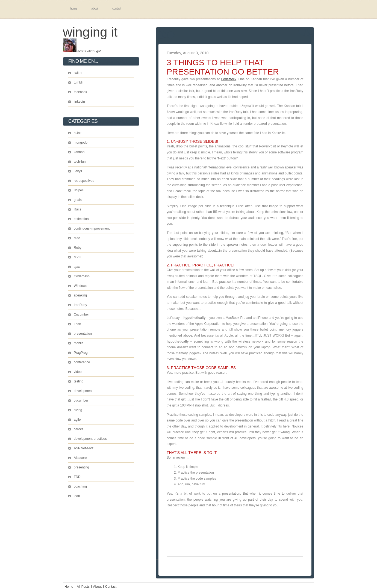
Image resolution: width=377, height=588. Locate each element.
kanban (79, 152)
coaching (80, 486)
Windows (80, 286)
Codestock (229, 79)
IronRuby (80, 305)
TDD (77, 477)
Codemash (82, 276)
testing (79, 381)
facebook (80, 92)
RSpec (79, 190)
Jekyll (78, 171)
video (78, 372)
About (95, 8)
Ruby (78, 248)
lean (77, 496)
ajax (77, 267)
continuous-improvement (92, 228)
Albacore (80, 458)
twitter (78, 73)
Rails (77, 209)
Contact (117, 8)
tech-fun (80, 162)
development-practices (90, 439)
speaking (80, 295)
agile (77, 420)
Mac (77, 238)
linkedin (79, 102)
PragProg (81, 353)
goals (78, 200)
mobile (79, 343)
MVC (77, 257)
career (78, 429)
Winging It (90, 32)
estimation (81, 219)
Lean (77, 324)
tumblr (78, 82)
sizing (78, 410)
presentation (83, 334)
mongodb (81, 142)
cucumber (81, 400)
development (83, 391)
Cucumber (81, 314)
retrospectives (84, 181)
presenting (81, 467)
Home (73, 8)
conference (82, 362)
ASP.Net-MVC (84, 448)
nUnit (78, 133)
